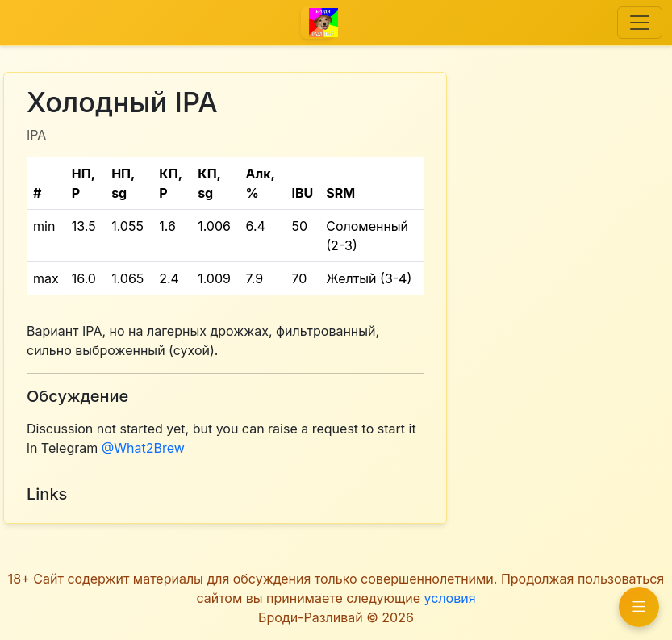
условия (450, 598)
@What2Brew (143, 448)
